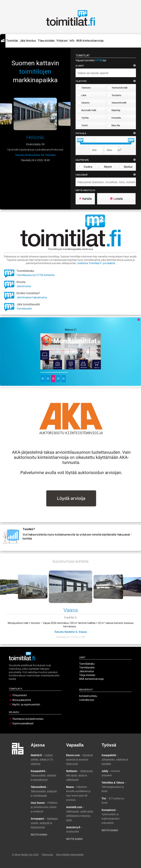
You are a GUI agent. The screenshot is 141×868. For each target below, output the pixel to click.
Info (72, 41)
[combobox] (106, 73)
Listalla (116, 199)
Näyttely (114, 110)
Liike (82, 95)
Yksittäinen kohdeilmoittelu (28, 719)
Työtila (83, 118)
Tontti (82, 125)
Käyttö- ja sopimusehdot (26, 704)
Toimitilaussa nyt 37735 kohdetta (35, 275)
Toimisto (84, 88)
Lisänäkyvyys (87, 700)
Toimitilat (12, 41)
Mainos (71, 330)
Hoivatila (114, 118)
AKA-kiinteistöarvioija (90, 41)
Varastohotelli (117, 103)
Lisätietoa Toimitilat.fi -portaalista (96, 263)
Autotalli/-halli (87, 110)
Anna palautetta (22, 700)
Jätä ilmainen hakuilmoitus (32, 297)
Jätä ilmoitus (28, 41)
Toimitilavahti (24, 309)
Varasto (83, 103)
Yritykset (62, 41)
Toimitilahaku (87, 664)
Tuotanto (114, 95)
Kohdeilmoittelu (88, 696)
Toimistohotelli (117, 88)
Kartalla (85, 199)
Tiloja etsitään (87, 675)
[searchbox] (107, 73)
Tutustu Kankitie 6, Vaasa (70, 632)
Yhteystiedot (20, 695)
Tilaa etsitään (46, 41)
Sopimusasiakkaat (23, 723)
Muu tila (114, 125)
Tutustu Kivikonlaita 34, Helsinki (35, 155)
